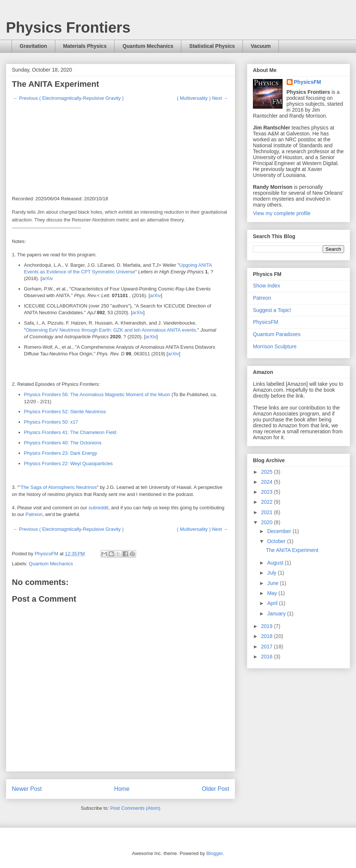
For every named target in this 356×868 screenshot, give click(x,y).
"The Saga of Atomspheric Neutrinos (58, 487)
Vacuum (261, 46)
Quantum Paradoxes (277, 334)
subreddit (98, 508)
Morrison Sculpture (275, 346)
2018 (268, 636)
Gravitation (33, 46)
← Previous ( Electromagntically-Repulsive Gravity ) (68, 98)
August (276, 563)
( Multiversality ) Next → (202, 98)
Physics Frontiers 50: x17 (51, 422)
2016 (268, 657)
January (277, 614)
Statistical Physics (212, 46)
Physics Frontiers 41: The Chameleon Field (70, 432)
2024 (268, 482)
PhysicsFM (308, 82)
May (273, 593)
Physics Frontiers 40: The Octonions (63, 443)
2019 (268, 626)
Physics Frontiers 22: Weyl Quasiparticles (69, 463)
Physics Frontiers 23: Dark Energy (61, 453)
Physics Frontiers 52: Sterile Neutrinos (65, 412)
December (280, 531)
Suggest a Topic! (272, 310)
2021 (268, 512)
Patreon (34, 514)
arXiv (47, 278)
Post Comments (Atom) (135, 808)
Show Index (266, 286)
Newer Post (27, 789)
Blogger (214, 853)
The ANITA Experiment (292, 550)
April (273, 603)
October (277, 541)
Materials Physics (85, 46)
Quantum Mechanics (148, 46)
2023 (268, 492)
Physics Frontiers (68, 27)
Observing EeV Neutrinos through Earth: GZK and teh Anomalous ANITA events (111, 330)
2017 (268, 647)
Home (122, 789)
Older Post (215, 789)
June (273, 583)
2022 (268, 502)
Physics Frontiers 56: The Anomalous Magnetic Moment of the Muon (97, 394)
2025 (268, 472)
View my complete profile (282, 213)
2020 (268, 522)
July (272, 573)
